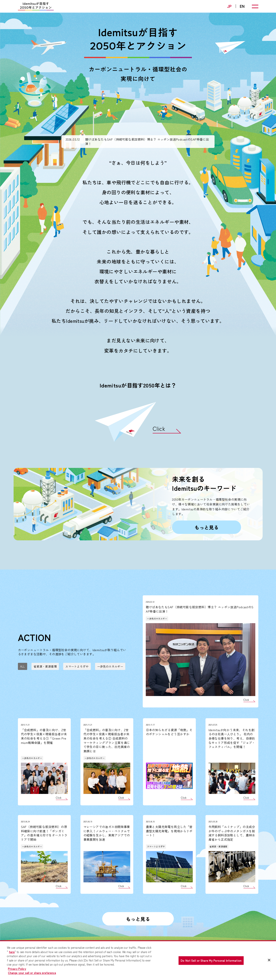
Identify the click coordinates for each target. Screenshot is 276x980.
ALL (23, 666)
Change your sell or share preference (32, 973)
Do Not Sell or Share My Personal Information (211, 960)
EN (242, 6)
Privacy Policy (17, 969)
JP (229, 6)
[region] (138, 960)
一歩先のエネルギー (110, 666)
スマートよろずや (77, 666)
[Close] (269, 960)
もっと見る (207, 527)
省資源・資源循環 (45, 666)
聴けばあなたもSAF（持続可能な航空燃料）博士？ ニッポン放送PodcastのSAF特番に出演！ (147, 141)
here (12, 952)
